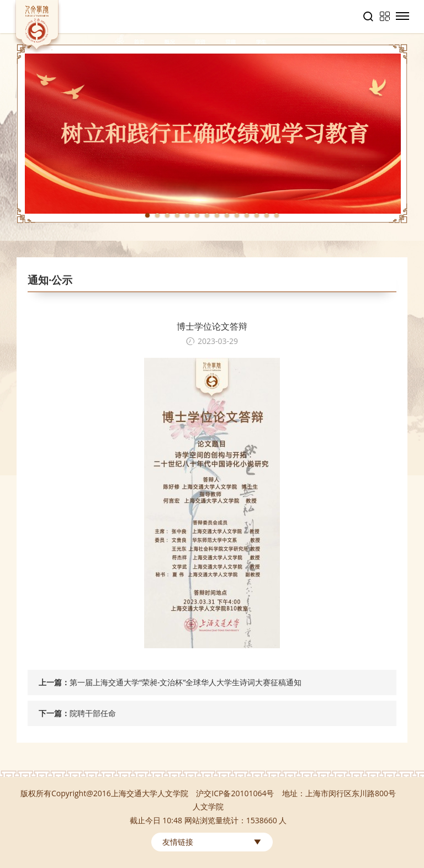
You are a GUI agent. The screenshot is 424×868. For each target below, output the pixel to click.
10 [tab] (237, 215)
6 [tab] (197, 215)
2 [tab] (157, 215)
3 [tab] (167, 215)
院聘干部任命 (93, 713)
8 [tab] (217, 215)
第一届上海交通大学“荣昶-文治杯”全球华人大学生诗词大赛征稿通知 (185, 682)
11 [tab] (247, 215)
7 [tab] (207, 215)
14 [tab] (277, 215)
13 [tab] (267, 215)
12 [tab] (257, 215)
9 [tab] (227, 215)
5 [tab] (187, 215)
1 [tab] (147, 215)
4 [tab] (177, 215)
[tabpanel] (212, 134)
